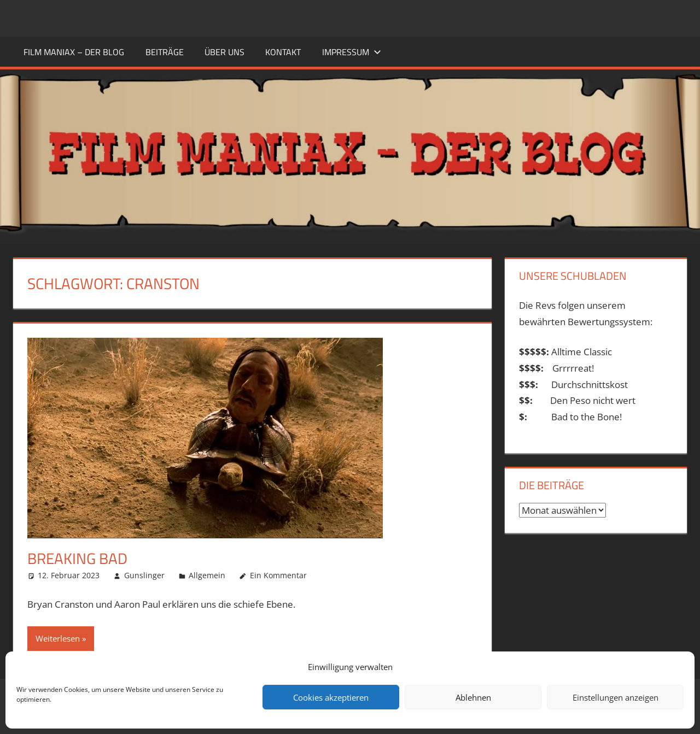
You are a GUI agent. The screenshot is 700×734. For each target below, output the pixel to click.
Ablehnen (473, 697)
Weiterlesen (58, 638)
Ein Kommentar (278, 575)
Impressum (352, 52)
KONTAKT (283, 52)
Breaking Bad (77, 558)
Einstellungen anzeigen (616, 697)
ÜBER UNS (224, 52)
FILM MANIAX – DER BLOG (74, 52)
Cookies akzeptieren (331, 697)
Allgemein (207, 575)
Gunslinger (144, 575)
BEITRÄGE (165, 52)
